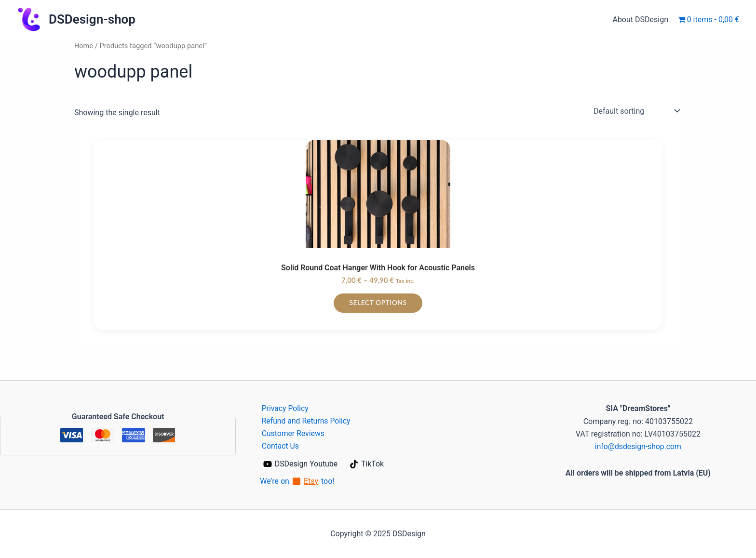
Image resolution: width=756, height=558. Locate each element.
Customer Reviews (292, 433)
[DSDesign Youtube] (300, 464)
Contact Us (279, 446)
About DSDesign (642, 20)
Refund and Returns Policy (305, 420)
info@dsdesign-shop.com (638, 446)
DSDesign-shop (92, 19)
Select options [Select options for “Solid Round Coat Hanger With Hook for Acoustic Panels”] (378, 302)
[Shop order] (636, 111)
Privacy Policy (284, 408)
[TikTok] (367, 464)
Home (84, 46)
